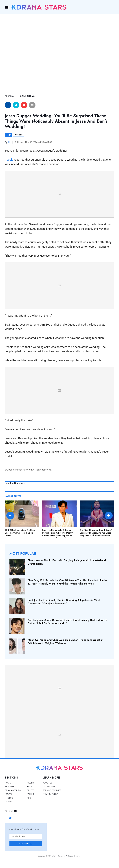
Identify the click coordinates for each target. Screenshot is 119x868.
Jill (9, 142)
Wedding (19, 135)
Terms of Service (52, 790)
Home (8, 783)
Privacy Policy (51, 794)
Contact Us (49, 786)
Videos (8, 802)
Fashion (31, 794)
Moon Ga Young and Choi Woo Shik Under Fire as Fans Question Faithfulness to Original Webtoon (66, 642)
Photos (9, 798)
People (9, 160)
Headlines (10, 786)
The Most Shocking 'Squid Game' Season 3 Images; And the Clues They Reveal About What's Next (96, 533)
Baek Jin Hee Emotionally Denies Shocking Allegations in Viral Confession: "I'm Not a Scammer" (64, 602)
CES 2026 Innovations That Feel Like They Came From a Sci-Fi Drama (20, 533)
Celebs (31, 790)
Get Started (26, 844)
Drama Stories (13, 790)
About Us (48, 783)
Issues (30, 783)
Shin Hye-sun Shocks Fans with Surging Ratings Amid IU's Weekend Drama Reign (67, 562)
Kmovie (9, 794)
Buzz (29, 786)
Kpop (29, 798)
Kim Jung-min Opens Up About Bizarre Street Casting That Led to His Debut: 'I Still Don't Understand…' (68, 622)
